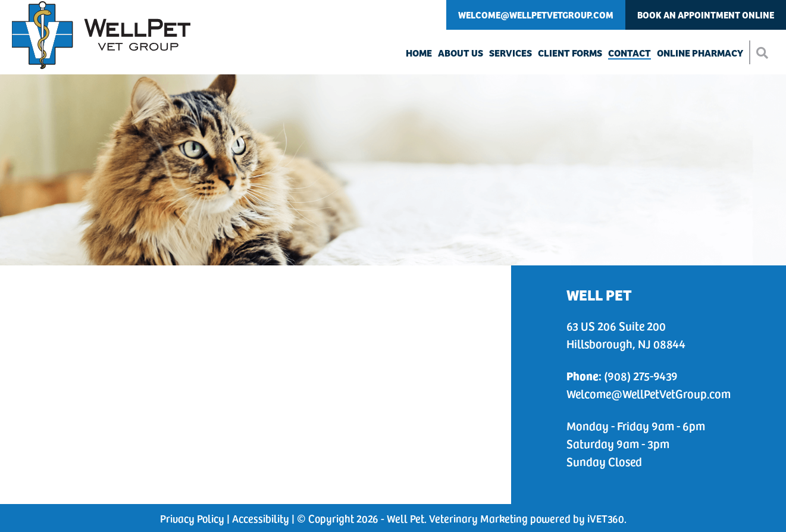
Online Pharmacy (700, 52)
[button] (762, 52)
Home (419, 52)
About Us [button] (461, 52)
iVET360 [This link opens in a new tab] (606, 518)
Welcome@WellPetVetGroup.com (536, 15)
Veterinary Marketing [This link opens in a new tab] (478, 518)
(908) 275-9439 (622, 375)
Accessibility (261, 518)
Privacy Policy (192, 518)
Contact (630, 52)
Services (511, 52)
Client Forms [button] (570, 52)
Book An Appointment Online (706, 15)
